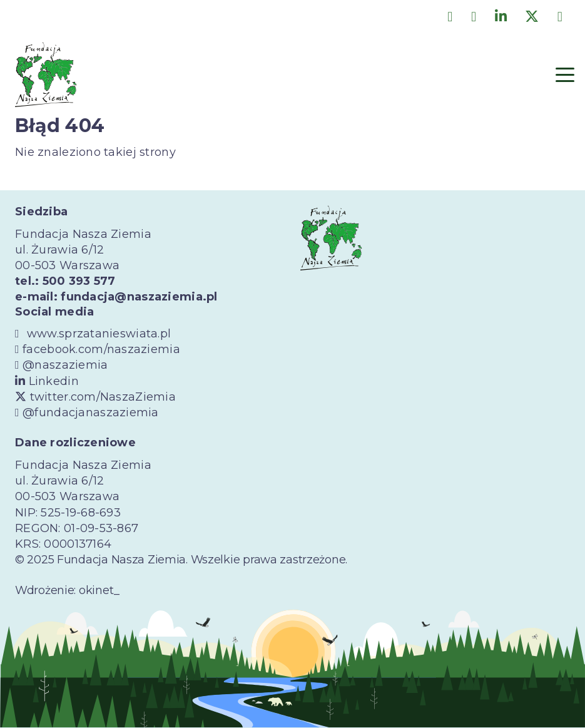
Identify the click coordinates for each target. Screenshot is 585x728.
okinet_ (99, 590)
